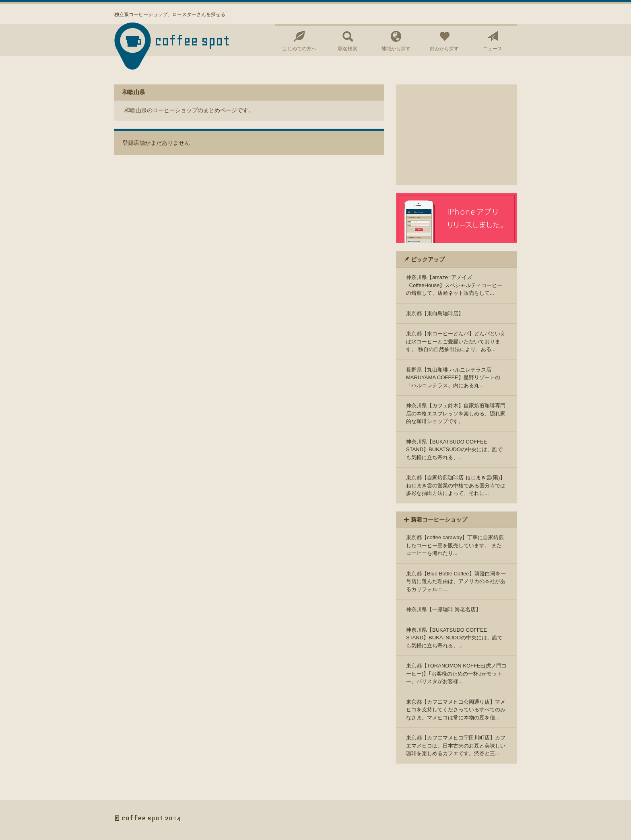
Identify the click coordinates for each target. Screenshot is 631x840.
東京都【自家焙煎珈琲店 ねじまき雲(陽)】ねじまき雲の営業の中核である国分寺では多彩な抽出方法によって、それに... (456, 485)
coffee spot (192, 41)
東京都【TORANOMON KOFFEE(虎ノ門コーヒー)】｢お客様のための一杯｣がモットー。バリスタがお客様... (456, 674)
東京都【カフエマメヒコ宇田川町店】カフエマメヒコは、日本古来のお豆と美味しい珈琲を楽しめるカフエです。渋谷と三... (456, 746)
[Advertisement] (456, 135)
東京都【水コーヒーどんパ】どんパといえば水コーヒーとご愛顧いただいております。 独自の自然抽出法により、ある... (456, 341)
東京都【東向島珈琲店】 (435, 313)
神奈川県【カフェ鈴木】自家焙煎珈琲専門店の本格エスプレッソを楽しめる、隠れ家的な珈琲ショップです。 (456, 413)
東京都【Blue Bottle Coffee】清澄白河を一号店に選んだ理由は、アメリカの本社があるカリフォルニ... (456, 581)
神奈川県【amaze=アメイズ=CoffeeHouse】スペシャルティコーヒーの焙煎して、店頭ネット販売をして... (454, 285)
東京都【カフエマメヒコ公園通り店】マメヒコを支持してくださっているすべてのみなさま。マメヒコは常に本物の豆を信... (456, 710)
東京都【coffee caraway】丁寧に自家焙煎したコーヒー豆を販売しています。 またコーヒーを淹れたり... (455, 545)
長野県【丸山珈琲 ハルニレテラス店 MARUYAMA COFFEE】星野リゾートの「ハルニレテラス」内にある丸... (453, 378)
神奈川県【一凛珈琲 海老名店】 (443, 609)
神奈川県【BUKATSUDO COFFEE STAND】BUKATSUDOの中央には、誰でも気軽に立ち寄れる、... (454, 450)
